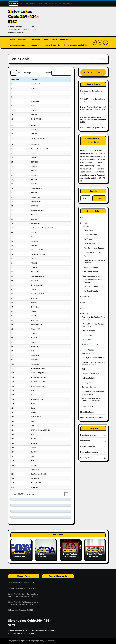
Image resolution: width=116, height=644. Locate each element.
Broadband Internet (88, 435)
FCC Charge (87, 335)
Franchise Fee (88, 340)
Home (12, 39)
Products (22, 39)
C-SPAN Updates (87, 99)
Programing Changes (89, 452)
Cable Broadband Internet (93, 252)
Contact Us (35, 39)
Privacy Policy (88, 383)
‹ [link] (62, 494)
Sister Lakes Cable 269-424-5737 (23, 16)
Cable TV (86, 227)
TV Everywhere (35, 45)
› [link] (70, 494)
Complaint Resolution (91, 374)
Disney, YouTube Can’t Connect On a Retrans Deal (70, 557)
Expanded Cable (90, 235)
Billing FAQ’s (66, 39)
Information (85, 441)
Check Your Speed (91, 267)
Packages (87, 256)
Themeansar (49, 641)
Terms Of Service (89, 387)
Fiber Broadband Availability (75, 45)
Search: (48, 73)
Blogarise (38, 641)
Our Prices (88, 239)
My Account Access (93, 72)
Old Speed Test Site (91, 272)
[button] (28, 79)
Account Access (17, 45)
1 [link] (66, 494)
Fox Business (86, 91)
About (54, 39)
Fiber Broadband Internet (92, 276)
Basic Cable (88, 230)
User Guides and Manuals (94, 248)
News (46, 39)
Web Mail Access (89, 353)
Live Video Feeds (52, 45)
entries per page (24, 73)
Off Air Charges (88, 331)
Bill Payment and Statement (94, 358)
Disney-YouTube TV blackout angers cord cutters (95, 557)
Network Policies (89, 378)
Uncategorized (86, 458)
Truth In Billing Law (90, 344)
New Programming (88, 446)
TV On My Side (89, 244)
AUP (84, 369)
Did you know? (86, 128)
